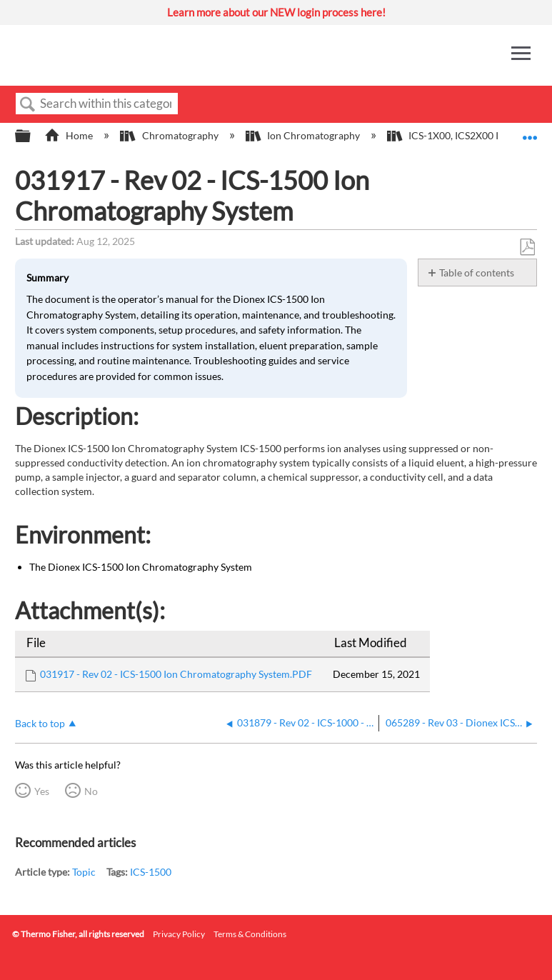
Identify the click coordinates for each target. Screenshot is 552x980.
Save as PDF (527, 247)
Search (28, 105)
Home (70, 135)
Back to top (40, 723)
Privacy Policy (179, 934)
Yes (42, 791)
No (91, 791)
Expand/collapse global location (530, 132)
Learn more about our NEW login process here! (276, 12)
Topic (84, 872)
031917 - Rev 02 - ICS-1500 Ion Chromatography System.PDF (176, 674)
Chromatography (170, 135)
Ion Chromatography (304, 135)
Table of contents (477, 272)
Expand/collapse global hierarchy (32, 136)
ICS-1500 (151, 872)
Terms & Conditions (250, 934)
